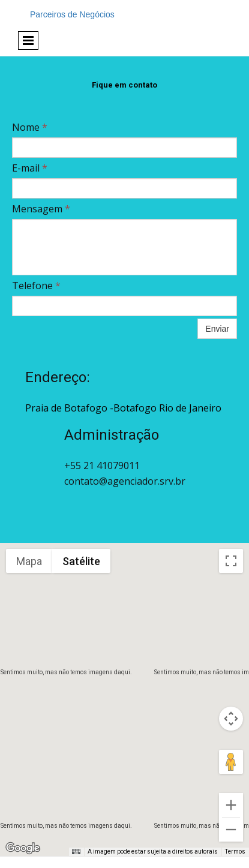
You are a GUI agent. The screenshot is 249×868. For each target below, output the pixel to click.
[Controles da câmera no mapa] (231, 719)
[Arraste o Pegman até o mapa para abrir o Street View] (231, 762)
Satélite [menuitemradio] (81, 561)
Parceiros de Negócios (72, 14)
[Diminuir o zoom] (231, 830)
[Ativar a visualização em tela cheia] (231, 561)
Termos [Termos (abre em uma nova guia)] (235, 852)
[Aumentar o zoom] (231, 805)
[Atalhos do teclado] (76, 852)
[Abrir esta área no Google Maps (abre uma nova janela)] (23, 848)
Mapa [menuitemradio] (29, 561)
